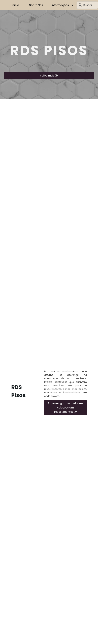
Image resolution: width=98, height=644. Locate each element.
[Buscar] (80, 5)
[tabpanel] (49, 54)
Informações (63, 5)
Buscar (88, 5)
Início (15, 5)
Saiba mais (47, 76)
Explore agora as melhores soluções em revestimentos (66, 408)
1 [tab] (49, 94)
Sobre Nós (36, 5)
